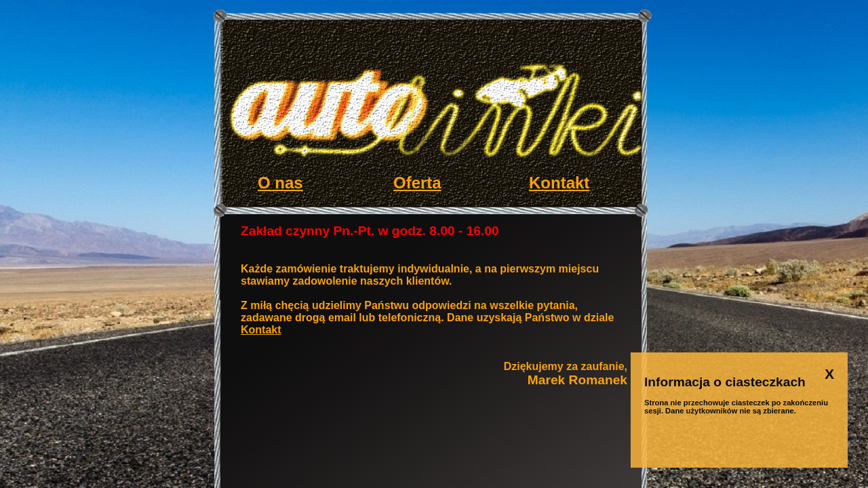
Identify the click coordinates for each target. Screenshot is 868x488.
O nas (280, 183)
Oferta (417, 183)
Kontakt (559, 183)
